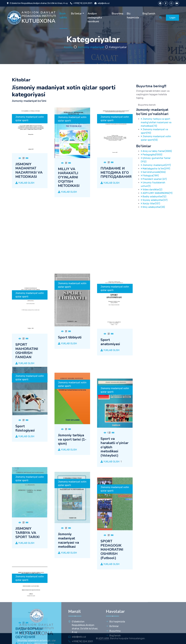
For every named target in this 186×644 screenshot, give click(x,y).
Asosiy (68, 47)
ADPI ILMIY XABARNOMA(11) (157, 193)
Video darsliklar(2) (151, 190)
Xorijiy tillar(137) (150, 204)
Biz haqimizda (133, 16)
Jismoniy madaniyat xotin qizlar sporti (30, 136)
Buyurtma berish (147, 105)
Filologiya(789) (150, 176)
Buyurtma (117, 14)
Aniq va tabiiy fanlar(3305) (156, 151)
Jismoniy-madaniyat (91, 47)
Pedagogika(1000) (151, 155)
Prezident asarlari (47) (154, 179)
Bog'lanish (149, 14)
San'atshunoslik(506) (153, 172)
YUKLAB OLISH (25, 200)
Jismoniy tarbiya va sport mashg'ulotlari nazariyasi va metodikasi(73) (156, 122)
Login (172, 18)
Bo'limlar (76, 14)
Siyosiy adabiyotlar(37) (154, 200)
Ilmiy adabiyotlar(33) (153, 207)
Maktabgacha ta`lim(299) (155, 169)
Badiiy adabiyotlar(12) (154, 197)
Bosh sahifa (63, 16)
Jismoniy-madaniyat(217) (156, 165)
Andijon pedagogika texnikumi (95, 17)
